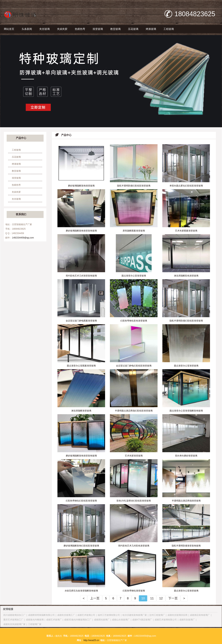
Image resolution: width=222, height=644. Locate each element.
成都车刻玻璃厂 (187, 620)
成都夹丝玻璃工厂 (66, 615)
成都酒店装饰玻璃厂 (200, 615)
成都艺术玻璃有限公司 (166, 620)
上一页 (95, 598)
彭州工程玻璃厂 (157, 615)
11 (152, 598)
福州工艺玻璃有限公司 (109, 615)
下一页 (173, 598)
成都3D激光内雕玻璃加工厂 (78, 620)
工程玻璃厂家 (35, 624)
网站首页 (9, 29)
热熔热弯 (80, 29)
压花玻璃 (133, 29)
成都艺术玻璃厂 (54, 620)
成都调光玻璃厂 (102, 620)
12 (161, 598)
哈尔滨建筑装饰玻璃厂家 (135, 615)
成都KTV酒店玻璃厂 (142, 620)
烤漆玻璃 (151, 29)
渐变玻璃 (98, 29)
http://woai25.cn (91, 640)
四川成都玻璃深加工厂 (14, 615)
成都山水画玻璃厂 (121, 620)
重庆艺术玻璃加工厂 (13, 620)
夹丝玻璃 (45, 29)
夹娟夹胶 (62, 29)
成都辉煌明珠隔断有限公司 (41, 615)
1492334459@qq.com (23, 238)
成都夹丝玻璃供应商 (177, 615)
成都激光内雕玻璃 (35, 620)
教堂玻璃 (115, 29)
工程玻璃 (169, 29)
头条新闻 (27, 29)
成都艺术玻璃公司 (86, 615)
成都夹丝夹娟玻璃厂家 (14, 624)
